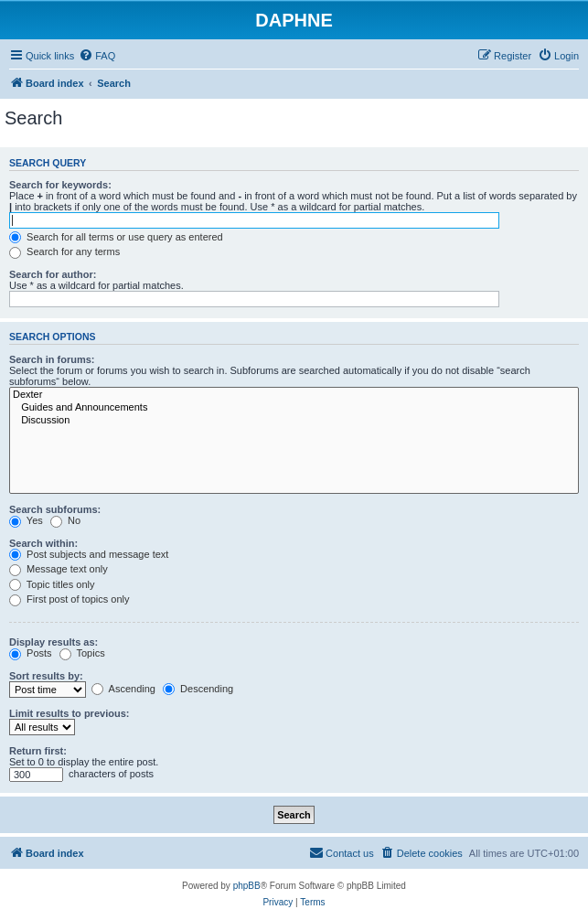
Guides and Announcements (294, 408)
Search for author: (53, 274)
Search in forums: (52, 359)
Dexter (294, 395)
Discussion (294, 421)
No (65, 520)
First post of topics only (69, 599)
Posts (31, 653)
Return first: (38, 751)
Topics (82, 653)
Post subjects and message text (89, 554)
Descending (198, 689)
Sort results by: (46, 676)
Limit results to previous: (69, 713)
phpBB (247, 886)
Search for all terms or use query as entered (116, 237)
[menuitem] (97, 56)
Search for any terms (64, 251)
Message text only (59, 569)
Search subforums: (55, 509)
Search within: (43, 543)
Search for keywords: (60, 185)
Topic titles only (52, 584)
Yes (26, 520)
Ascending (123, 689)
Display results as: (53, 642)
